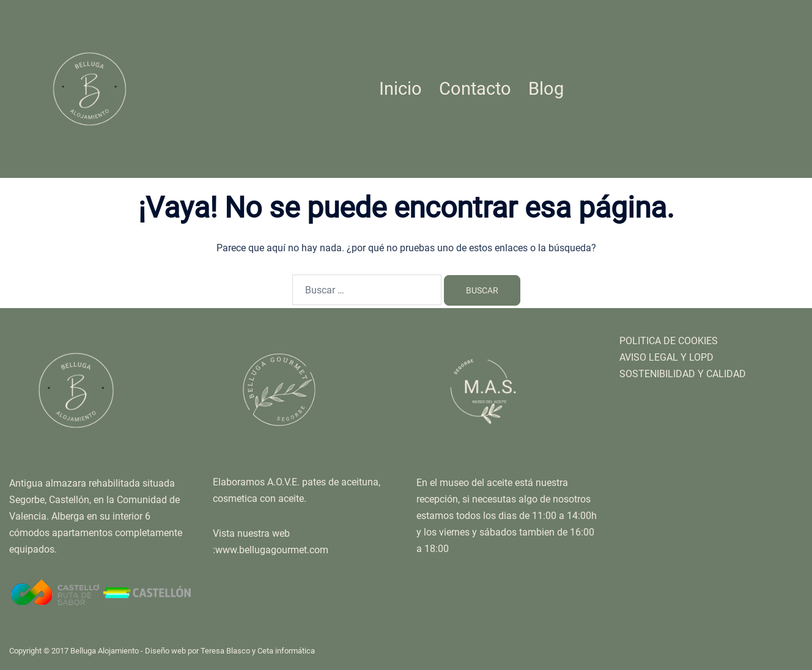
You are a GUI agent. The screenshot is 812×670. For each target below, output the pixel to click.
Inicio (400, 89)
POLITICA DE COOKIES (669, 341)
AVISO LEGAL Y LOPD (666, 357)
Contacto (475, 89)
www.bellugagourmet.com (272, 550)
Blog (546, 89)
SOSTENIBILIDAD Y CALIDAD (683, 374)
